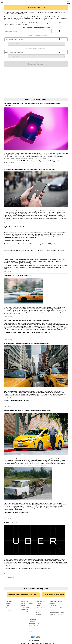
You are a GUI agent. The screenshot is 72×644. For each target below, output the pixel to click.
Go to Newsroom (9, 577)
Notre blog (38, 604)
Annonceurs (32, 622)
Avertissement (25, 608)
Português (9, 610)
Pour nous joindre (26, 614)
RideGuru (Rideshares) (57, 614)
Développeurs (33, 624)
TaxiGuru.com (33, 632)
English (8, 604)
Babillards (38, 606)
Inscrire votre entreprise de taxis (23, 595)
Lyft (5, 161)
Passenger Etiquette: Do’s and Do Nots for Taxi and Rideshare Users (27, 411)
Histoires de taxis (40, 608)
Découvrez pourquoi (21, 24)
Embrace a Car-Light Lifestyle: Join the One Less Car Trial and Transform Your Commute (34, 251)
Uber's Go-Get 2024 (10, 523)
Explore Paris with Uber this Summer (16, 227)
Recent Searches (55, 610)
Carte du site (24, 610)
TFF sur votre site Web (53, 595)
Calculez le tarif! (36, 64)
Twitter (37, 612)
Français (8, 608)
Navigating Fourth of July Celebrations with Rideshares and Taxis (26, 343)
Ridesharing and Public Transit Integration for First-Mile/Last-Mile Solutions (30, 169)
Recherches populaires (57, 608)
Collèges (53, 604)
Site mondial (24, 612)
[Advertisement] (36, 82)
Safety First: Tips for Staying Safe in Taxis (18, 275)
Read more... (8, 165)
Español (8, 606)
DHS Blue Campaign (27, 155)
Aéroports (53, 606)
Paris (39, 236)
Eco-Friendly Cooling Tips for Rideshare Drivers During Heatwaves (27, 320)
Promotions (39, 614)
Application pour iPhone (57, 612)
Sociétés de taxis (34, 626)
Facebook (38, 610)
